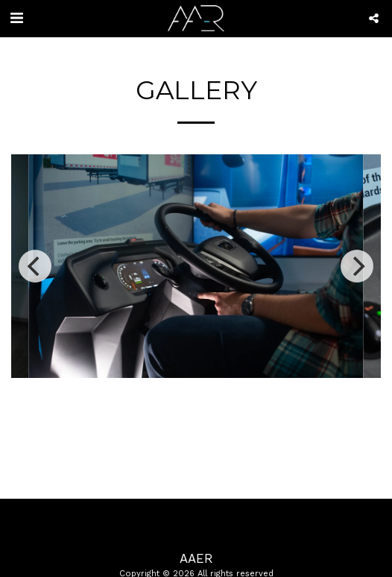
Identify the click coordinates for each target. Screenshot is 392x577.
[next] (357, 266)
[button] (16, 18)
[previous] (35, 266)
